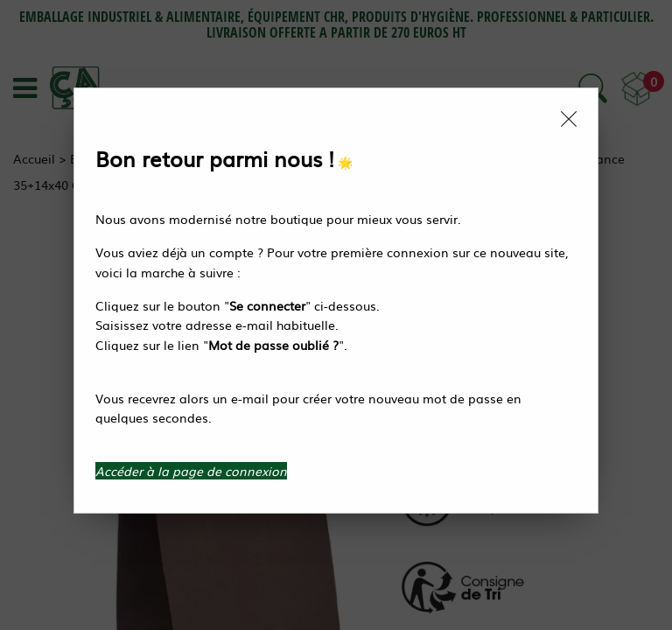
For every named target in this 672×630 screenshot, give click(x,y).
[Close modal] (569, 119)
